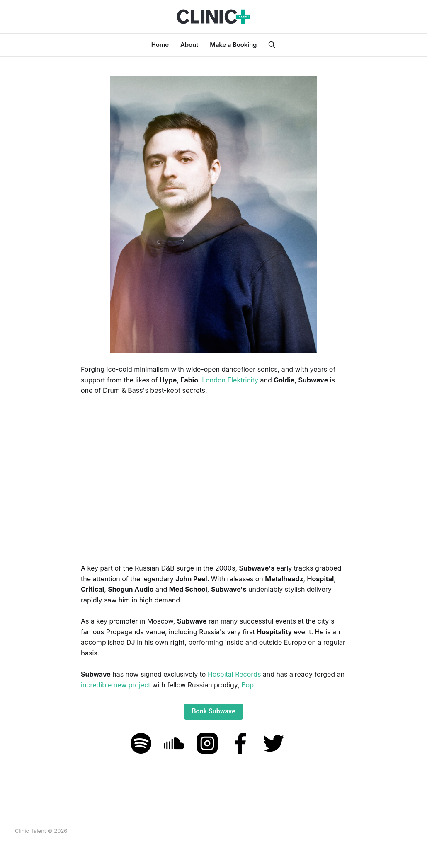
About (189, 45)
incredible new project (116, 685)
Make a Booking (233, 45)
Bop (247, 685)
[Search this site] (272, 45)
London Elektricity (230, 380)
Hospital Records (234, 674)
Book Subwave (213, 711)
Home (160, 45)
